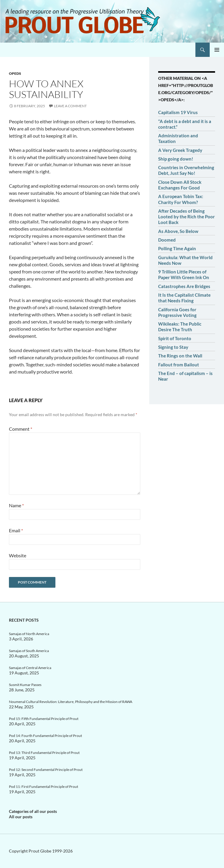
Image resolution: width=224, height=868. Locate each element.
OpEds (15, 73)
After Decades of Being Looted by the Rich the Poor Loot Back (186, 217)
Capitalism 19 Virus (178, 112)
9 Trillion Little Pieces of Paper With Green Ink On (184, 274)
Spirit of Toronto (175, 338)
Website (18, 555)
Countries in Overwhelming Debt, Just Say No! (186, 170)
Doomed (167, 240)
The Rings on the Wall (180, 356)
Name (16, 505)
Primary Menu (217, 50)
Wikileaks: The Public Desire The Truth (180, 327)
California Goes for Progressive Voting (177, 312)
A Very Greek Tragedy (180, 150)
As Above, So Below (178, 231)
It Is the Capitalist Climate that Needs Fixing (184, 298)
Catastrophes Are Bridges (184, 286)
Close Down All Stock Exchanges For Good (180, 185)
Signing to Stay (173, 347)
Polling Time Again (177, 248)
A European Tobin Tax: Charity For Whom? (181, 199)
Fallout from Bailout (179, 365)
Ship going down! (176, 159)
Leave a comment (70, 106)
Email (16, 530)
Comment (21, 429)
